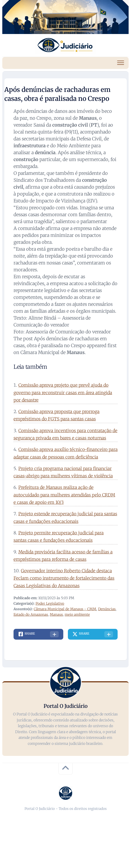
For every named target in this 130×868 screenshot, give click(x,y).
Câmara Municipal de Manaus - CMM (65, 609)
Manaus (56, 614)
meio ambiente (77, 614)
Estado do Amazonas (31, 614)
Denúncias (107, 609)
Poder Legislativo (50, 603)
